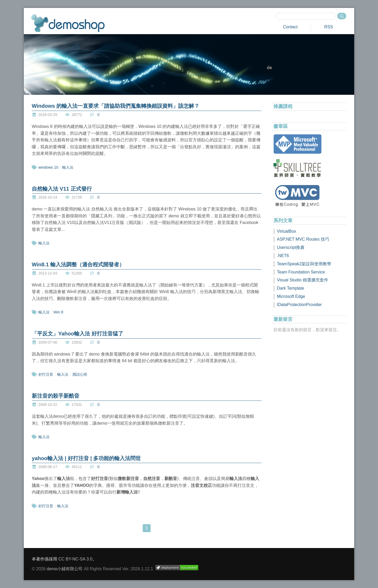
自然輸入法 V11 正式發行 (62, 189)
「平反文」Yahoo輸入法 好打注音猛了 (78, 334)
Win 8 (58, 312)
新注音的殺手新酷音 (56, 396)
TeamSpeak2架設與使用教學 (304, 264)
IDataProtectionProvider (299, 305)
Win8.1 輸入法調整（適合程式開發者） (78, 264)
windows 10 (48, 167)
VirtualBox (287, 231)
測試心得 (80, 374)
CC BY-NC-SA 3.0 (75, 559)
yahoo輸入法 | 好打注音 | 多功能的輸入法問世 (86, 458)
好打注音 (46, 374)
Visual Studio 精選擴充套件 (303, 280)
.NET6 (283, 256)
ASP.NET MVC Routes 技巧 (303, 239)
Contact (290, 27)
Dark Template (291, 288)
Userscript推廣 (291, 247)
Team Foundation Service (301, 272)
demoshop (68, 23)
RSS (329, 27)
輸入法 (68, 167)
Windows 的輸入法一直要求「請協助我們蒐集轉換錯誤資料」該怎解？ (116, 106)
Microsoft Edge (291, 296)
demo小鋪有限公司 (65, 569)
